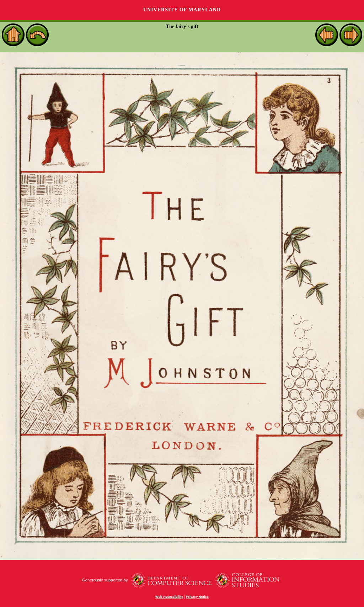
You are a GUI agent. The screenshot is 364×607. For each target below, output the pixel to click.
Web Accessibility (169, 597)
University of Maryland (182, 10)
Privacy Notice (197, 597)
